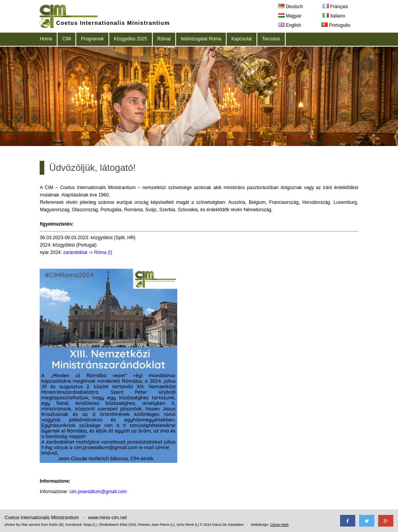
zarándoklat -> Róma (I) (87, 252)
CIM (66, 39)
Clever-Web (279, 525)
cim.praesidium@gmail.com (98, 492)
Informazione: (55, 481)
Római (164, 39)
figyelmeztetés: (57, 224)
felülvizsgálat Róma (201, 39)
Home (46, 39)
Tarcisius (271, 39)
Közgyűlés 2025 (130, 39)
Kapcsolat (242, 39)
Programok (92, 39)
